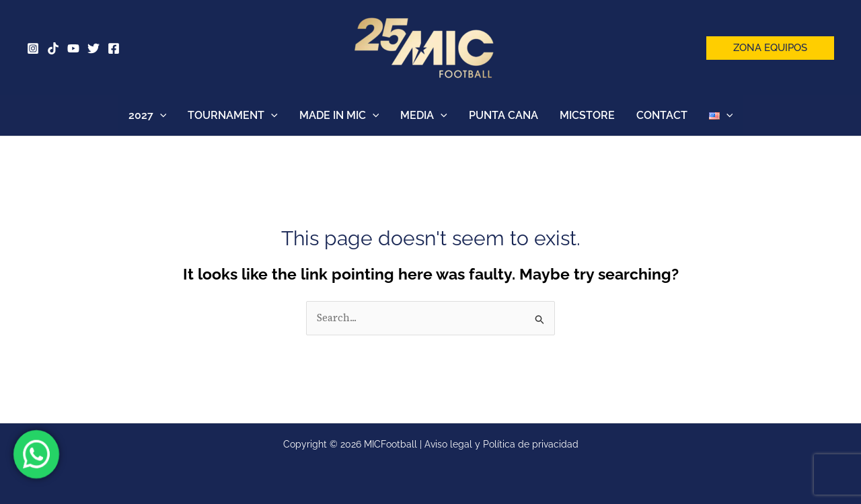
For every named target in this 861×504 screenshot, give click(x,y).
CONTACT (662, 115)
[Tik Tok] (53, 48)
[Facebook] (114, 48)
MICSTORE (587, 115)
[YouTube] (73, 48)
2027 (148, 116)
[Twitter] (93, 48)
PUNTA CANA (503, 115)
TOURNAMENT (233, 116)
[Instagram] (33, 48)
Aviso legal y (454, 444)
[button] (770, 48)
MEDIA (424, 116)
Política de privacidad (531, 444)
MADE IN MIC (339, 116)
